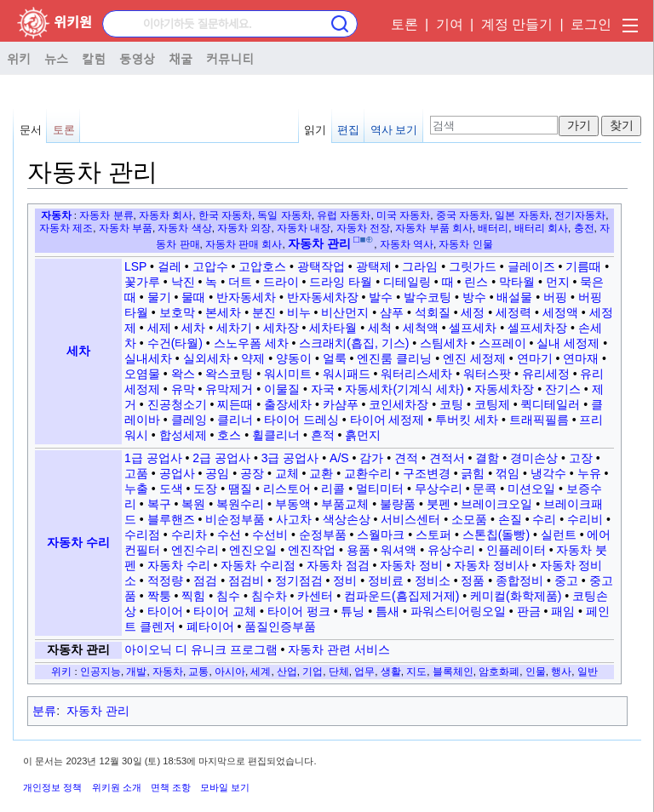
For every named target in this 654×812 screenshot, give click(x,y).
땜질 (240, 489)
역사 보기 (394, 130)
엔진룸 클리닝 (394, 358)
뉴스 (56, 58)
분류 (44, 711)
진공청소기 (177, 404)
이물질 (282, 389)
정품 (473, 580)
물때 (193, 297)
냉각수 (548, 473)
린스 (476, 282)
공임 (217, 473)
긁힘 (473, 473)
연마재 (581, 358)
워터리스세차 (416, 374)
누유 (589, 473)
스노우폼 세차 (251, 343)
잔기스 (563, 389)
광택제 (374, 266)
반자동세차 (246, 297)
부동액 (293, 504)
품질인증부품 (280, 626)
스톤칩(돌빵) (496, 535)
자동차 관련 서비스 (339, 649)
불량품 (398, 504)
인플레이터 (516, 550)
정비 (345, 580)
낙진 (183, 282)
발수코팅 (427, 297)
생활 (391, 671)
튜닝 (353, 611)
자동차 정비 (411, 565)
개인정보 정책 (52, 787)
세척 (380, 328)
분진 (264, 312)
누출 (136, 489)
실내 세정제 (568, 343)
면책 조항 (171, 787)
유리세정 (546, 374)
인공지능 (100, 671)
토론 (404, 24)
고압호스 (262, 266)
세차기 (234, 328)
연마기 (535, 358)
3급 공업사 (290, 458)
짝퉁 (159, 596)
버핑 (555, 297)
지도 (416, 671)
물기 (159, 297)
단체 (339, 671)
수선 (229, 535)
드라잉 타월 (341, 282)
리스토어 (287, 489)
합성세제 (183, 435)
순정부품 (323, 535)
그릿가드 (473, 266)
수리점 (142, 535)
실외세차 (207, 358)
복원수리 (240, 504)
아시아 (230, 671)
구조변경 (427, 473)
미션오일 (531, 489)
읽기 (315, 130)
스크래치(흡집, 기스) (354, 343)
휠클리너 (276, 435)
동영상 (137, 58)
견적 (406, 458)
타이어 (165, 611)
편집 (348, 130)
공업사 (177, 473)
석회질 (433, 312)
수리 (544, 519)
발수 (381, 297)
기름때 (583, 266)
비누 (299, 312)
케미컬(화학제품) (516, 596)
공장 (252, 473)
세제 (159, 328)
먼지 (558, 282)
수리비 (585, 519)
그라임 (420, 266)
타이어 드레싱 (301, 420)
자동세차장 (504, 389)
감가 (371, 458)
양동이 (294, 358)
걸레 (169, 266)
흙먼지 (363, 435)
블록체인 (453, 671)
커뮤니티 (230, 58)
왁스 (183, 374)
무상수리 (439, 489)
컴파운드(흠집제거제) (402, 596)
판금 (529, 611)
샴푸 (392, 312)
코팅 (451, 404)
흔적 (323, 435)
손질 (510, 519)
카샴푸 (341, 404)
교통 (198, 671)
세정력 (513, 312)
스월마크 (381, 535)
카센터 (315, 596)
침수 (228, 596)
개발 (136, 671)
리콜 (333, 489)
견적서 (447, 458)
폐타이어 (210, 626)
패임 (563, 611)
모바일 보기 (225, 787)
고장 (581, 458)
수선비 (270, 535)
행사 (561, 671)
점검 (205, 580)
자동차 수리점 (258, 565)
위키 (19, 58)
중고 (566, 580)
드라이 (281, 282)
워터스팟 (487, 374)
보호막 (177, 312)
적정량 (165, 580)
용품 (359, 550)
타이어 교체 (225, 611)
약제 (253, 358)
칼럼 (94, 58)
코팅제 (492, 404)
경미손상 (534, 458)
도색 (171, 489)
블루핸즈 (171, 519)
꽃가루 (142, 282)
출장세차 (288, 404)
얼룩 (335, 358)
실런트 (559, 535)
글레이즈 (531, 266)
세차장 (281, 328)
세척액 (421, 328)
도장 (205, 489)
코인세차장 (399, 404)
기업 (313, 671)
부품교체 (345, 504)
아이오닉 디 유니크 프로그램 (201, 649)
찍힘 (193, 596)
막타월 (517, 282)
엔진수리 (195, 550)
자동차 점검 (338, 565)
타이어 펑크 (299, 611)
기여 (450, 24)
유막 (183, 389)
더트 (240, 282)
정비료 (386, 580)
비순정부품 (235, 519)
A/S (339, 458)
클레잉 (189, 420)
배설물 (514, 297)
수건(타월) (175, 343)
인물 (536, 671)
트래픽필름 (539, 420)
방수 (474, 297)
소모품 (469, 519)
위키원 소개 (117, 787)
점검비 (246, 580)
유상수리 (451, 550)
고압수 (210, 266)
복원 (193, 504)
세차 (78, 351)
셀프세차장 (537, 328)
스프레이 (502, 343)
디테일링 (407, 282)
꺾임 (508, 473)
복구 (159, 504)
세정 (473, 312)
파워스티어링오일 (458, 611)
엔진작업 (312, 550)
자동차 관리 (78, 649)
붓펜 (439, 504)
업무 (364, 671)
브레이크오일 (496, 504)
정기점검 (299, 580)
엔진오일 (253, 550)
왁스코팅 (229, 374)
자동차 (56, 215)
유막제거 (229, 389)
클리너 (235, 420)
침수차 (269, 596)
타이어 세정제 (387, 420)
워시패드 (347, 374)
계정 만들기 (517, 24)
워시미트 (288, 374)
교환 (321, 473)
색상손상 (347, 519)
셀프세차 (473, 328)
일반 (588, 671)
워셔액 (399, 550)
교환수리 (368, 473)
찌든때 (235, 404)
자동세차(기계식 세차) (404, 389)
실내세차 (148, 358)
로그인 (591, 24)
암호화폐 (499, 671)
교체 (287, 473)
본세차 (223, 312)
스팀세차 (444, 343)
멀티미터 (380, 489)
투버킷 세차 (467, 420)
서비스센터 (410, 519)
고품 (136, 473)
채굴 (181, 58)
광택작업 (321, 266)
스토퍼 (433, 535)
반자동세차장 (323, 297)
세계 (261, 671)
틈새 (387, 611)
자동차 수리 (78, 542)
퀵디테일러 (550, 404)
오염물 (142, 374)
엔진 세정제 (474, 358)
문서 (31, 130)
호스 (229, 435)
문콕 (485, 489)
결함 (487, 458)
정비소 (433, 580)
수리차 (189, 535)
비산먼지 (345, 312)
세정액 (560, 312)
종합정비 (519, 580)
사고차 (294, 519)
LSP (135, 266)
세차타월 (333, 328)
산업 (287, 671)
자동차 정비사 (491, 565)
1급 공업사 (153, 458)
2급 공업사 (221, 458)
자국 (323, 389)
